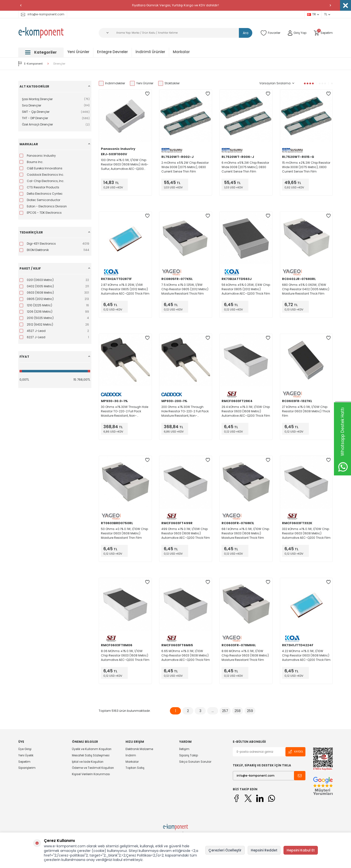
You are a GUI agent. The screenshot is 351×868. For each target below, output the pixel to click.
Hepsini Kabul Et (301, 850)
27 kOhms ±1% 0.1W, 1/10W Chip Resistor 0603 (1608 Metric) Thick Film (306, 411)
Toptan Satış (135, 768)
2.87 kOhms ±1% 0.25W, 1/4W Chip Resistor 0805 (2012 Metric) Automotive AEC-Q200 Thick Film (125, 289)
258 (238, 711)
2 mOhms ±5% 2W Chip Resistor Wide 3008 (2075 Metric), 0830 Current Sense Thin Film (185, 167)
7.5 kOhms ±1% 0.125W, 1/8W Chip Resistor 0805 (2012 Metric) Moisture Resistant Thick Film (185, 289)
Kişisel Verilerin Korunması (91, 774)
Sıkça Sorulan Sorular (195, 762)
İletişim (184, 749)
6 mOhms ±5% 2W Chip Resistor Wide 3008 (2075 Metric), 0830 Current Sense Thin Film (245, 167)
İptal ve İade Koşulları (88, 762)
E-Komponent (30, 64)
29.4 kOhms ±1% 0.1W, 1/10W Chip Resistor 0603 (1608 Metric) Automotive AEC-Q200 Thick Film (246, 411)
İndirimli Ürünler (150, 52)
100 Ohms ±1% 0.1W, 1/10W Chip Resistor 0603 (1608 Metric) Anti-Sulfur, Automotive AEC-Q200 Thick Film (125, 164)
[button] (21, 5)
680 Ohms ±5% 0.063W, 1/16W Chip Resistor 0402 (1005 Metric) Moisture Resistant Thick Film (306, 289)
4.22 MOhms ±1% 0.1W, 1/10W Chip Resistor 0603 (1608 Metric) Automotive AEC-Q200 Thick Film (306, 655)
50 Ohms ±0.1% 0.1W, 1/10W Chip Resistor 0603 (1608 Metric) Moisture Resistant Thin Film (124, 533)
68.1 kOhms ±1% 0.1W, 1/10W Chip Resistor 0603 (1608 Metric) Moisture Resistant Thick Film (245, 533)
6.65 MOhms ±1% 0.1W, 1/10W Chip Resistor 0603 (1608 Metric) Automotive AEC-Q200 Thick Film (186, 655)
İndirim (131, 755)
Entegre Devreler (112, 52)
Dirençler (59, 64)
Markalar (181, 52)
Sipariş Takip (189, 755)
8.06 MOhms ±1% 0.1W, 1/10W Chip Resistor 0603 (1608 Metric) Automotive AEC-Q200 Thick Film (125, 655)
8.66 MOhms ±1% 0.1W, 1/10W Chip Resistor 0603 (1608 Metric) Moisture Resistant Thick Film (245, 655)
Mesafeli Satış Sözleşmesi (91, 755)
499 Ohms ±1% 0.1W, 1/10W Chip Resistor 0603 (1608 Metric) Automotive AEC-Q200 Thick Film (186, 533)
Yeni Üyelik (26, 755)
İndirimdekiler (112, 83)
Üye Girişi (25, 749)
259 (250, 711)
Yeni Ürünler (78, 52)
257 (225, 711)
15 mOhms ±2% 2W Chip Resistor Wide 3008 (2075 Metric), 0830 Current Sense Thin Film (306, 167)
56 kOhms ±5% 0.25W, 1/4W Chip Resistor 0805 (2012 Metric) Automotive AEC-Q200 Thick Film (246, 289)
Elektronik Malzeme (139, 749)
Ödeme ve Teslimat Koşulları (93, 768)
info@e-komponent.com (43, 14)
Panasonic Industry (118, 149)
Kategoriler (41, 52)
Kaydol (295, 752)
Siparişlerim (27, 768)
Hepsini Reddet (264, 850)
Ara (246, 33)
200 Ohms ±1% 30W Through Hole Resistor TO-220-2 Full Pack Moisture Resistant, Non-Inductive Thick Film (185, 411)
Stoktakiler (169, 83)
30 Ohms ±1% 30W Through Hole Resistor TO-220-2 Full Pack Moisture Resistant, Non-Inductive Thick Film (125, 411)
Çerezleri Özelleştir (225, 850)
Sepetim (24, 762)
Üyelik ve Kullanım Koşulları (92, 749)
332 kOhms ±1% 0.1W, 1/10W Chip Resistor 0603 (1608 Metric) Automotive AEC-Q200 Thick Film (306, 533)
